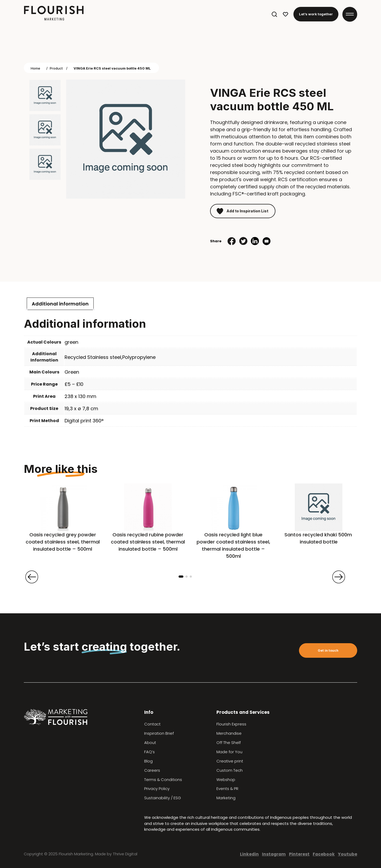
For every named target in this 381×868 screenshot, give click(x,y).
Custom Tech (230, 770)
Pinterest (299, 854)
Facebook (324, 854)
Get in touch (328, 650)
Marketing (226, 798)
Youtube (348, 854)
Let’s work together (316, 14)
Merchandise (229, 733)
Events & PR (227, 789)
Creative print (230, 761)
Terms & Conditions (163, 780)
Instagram (274, 854)
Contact (152, 724)
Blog (148, 761)
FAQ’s (149, 752)
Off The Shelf (229, 743)
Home (35, 68)
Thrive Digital (125, 854)
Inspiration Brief (159, 733)
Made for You (229, 752)
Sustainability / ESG (163, 798)
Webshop (226, 780)
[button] (181, 577)
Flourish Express (231, 724)
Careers (152, 770)
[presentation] (32, 577)
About (150, 743)
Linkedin (249, 854)
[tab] (60, 304)
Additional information (60, 304)
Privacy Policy (157, 789)
